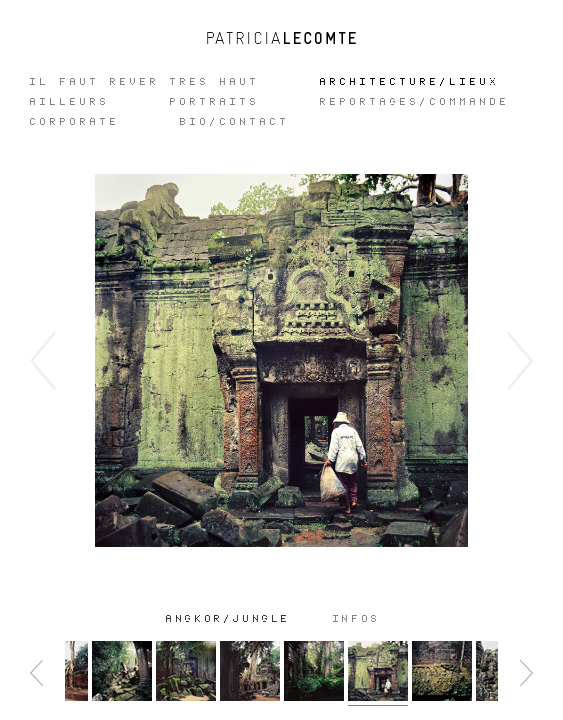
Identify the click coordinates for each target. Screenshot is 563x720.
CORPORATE (75, 122)
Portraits (215, 102)
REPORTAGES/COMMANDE (415, 102)
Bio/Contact (235, 122)
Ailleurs (70, 102)
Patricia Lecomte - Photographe (282, 38)
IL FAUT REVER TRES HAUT (145, 82)
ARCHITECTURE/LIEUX (410, 82)
